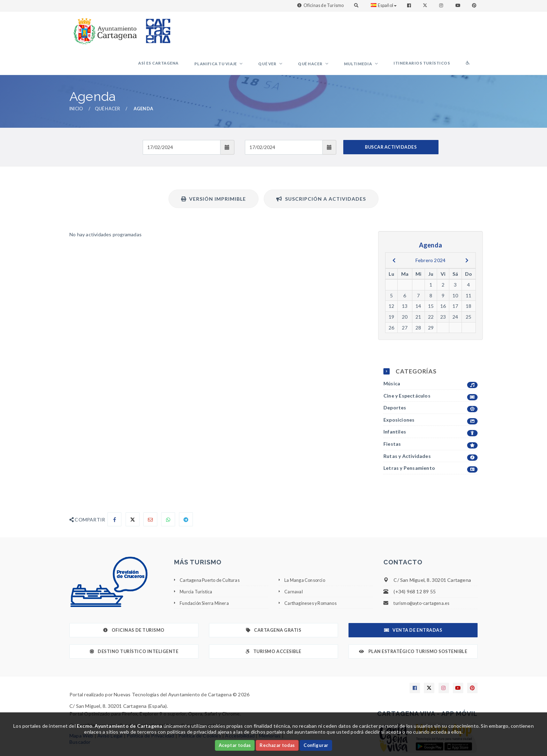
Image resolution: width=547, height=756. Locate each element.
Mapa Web (81, 709)
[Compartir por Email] (150, 492)
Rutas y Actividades (430, 429)
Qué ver (300, 33)
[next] (467, 233)
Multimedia (377, 33)
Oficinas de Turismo (324, 5)
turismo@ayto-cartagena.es (425, 576)
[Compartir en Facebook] (114, 492)
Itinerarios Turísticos (433, 33)
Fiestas (430, 417)
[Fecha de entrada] (182, 120)
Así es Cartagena (205, 33)
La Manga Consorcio (307, 553)
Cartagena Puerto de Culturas (214, 553)
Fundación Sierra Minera (207, 576)
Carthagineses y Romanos (314, 576)
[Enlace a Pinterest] (475, 5)
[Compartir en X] (133, 492)
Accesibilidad (240, 709)
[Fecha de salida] (284, 120)
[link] (104, 28)
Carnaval (294, 564)
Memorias (270, 709)
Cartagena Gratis (274, 603)
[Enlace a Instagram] (442, 5)
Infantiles (430, 405)
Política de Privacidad (150, 709)
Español (384, 5)
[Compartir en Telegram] (186, 492)
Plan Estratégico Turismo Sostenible (413, 625)
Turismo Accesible (273, 625)
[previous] (394, 233)
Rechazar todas (277, 745)
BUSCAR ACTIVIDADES (391, 120)
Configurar (316, 745)
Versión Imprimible (213, 172)
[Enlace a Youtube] (458, 5)
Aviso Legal (110, 709)
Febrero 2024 (430, 233)
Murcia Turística (198, 564)
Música (430, 357)
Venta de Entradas (413, 603)
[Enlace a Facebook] (410, 5)
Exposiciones (430, 393)
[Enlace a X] (429, 661)
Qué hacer (336, 33)
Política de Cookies (200, 709)
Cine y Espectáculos (430, 369)
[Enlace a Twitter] (426, 5)
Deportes (430, 381)
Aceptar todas (235, 745)
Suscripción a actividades (321, 172)
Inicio (76, 82)
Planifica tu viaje (256, 33)
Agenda (143, 82)
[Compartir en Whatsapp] (168, 492)
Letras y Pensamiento (430, 441)
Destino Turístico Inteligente (134, 625)
